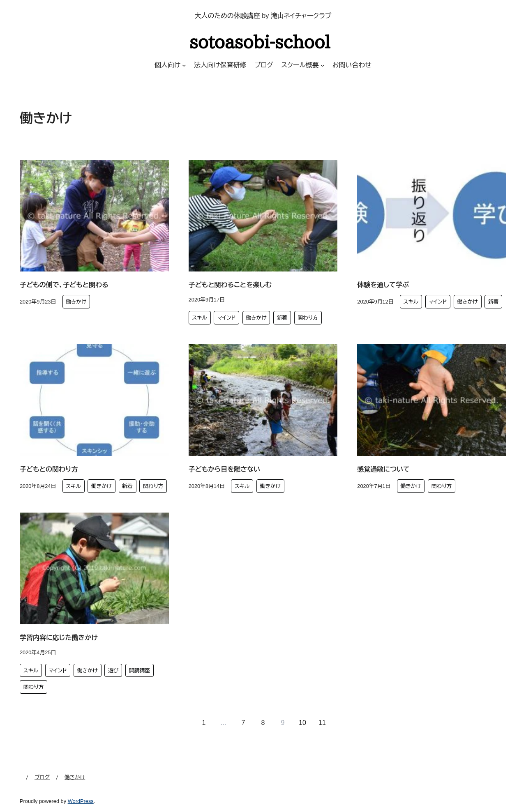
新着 (282, 318)
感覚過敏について (383, 469)
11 (322, 723)
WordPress (81, 801)
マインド (226, 318)
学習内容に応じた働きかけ (59, 638)
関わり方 (308, 318)
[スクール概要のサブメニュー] (323, 65)
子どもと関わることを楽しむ (230, 285)
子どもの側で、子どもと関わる (64, 285)
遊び (113, 671)
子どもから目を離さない (225, 469)
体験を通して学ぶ (383, 285)
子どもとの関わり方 (49, 469)
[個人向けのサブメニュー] (184, 65)
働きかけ (76, 302)
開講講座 (140, 671)
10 (302, 723)
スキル (200, 318)
